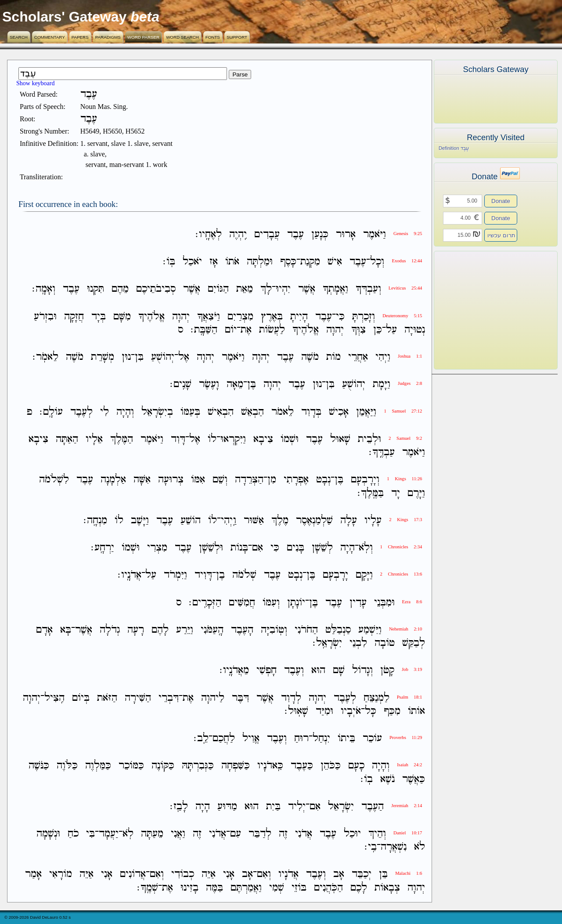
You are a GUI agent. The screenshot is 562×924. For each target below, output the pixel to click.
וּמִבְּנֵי (384, 603)
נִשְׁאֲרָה (394, 847)
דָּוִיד (203, 575)
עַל (391, 330)
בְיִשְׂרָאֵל (157, 412)
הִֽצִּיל (54, 698)
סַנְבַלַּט (338, 630)
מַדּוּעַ (227, 806)
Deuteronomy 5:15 (402, 316)
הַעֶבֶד (373, 806)
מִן (272, 480)
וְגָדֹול (362, 671)
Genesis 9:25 (408, 234)
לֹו (212, 439)
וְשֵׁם (220, 480)
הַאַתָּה (67, 439)
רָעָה (136, 630)
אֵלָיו (94, 439)
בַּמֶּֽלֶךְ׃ (371, 493)
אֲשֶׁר (307, 289)
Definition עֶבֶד (454, 148)
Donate (501, 201)
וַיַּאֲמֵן (366, 412)
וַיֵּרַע (185, 630)
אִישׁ (335, 262)
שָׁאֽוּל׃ (296, 711)
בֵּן (383, 875)
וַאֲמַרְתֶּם (246, 888)
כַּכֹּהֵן (331, 766)
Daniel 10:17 (408, 833)
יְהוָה (181, 317)
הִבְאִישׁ (221, 412)
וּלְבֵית (369, 439)
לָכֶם (359, 888)
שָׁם (339, 671)
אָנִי (229, 875)
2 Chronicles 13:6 (401, 574)
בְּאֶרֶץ (272, 317)
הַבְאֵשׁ (252, 412)
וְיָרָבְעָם (365, 480)
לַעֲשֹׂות (272, 330)
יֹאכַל (192, 262)
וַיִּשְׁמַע (370, 630)
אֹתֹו (232, 262)
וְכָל (377, 262)
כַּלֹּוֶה (67, 766)
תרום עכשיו (501, 235)
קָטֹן (387, 671)
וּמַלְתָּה (260, 262)
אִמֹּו (198, 480)
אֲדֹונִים (133, 875)
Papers (80, 37)
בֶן (220, 575)
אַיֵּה (209, 875)
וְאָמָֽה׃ (44, 289)
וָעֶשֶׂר (209, 385)
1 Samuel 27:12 (403, 411)
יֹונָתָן (296, 603)
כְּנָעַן (320, 234)
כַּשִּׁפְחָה (236, 766)
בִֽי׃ (371, 847)
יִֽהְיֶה (238, 234)
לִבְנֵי (358, 643)
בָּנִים (295, 548)
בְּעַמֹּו (190, 412)
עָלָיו (373, 520)
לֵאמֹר (283, 412)
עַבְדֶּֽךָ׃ (382, 452)
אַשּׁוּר (254, 520)
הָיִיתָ (299, 317)
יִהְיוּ (283, 289)
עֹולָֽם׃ (51, 412)
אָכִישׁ (339, 412)
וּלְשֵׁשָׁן (211, 548)
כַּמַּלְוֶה (98, 766)
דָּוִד (178, 439)
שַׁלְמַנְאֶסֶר (314, 520)
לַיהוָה (213, 698)
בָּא (66, 630)
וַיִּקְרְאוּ (233, 439)
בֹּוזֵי (299, 888)
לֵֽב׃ (201, 738)
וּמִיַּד (324, 711)
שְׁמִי (277, 888)
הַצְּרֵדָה (249, 480)
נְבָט (323, 480)
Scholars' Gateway (64, 17)
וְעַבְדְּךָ (368, 289)
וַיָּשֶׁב (140, 520)
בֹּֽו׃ (169, 262)
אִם (258, 548)
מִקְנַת (310, 262)
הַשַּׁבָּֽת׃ (204, 330)
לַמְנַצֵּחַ (376, 698)
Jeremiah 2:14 (407, 806)
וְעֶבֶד (294, 671)
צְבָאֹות (387, 888)
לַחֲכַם (224, 738)
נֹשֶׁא (387, 779)
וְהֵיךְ (377, 834)
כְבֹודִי (183, 875)
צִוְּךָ (358, 330)
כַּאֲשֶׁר (414, 779)
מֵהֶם (120, 289)
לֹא (420, 847)
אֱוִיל (251, 738)
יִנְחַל (321, 738)
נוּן (126, 357)
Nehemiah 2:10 (405, 629)
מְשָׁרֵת (103, 357)
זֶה (283, 834)
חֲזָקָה (74, 317)
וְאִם (264, 875)
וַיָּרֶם (416, 493)
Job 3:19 (412, 669)
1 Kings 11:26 (404, 479)
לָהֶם (160, 630)
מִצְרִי (157, 548)
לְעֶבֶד (81, 412)
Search (19, 37)
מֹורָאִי (61, 875)
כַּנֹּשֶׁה (39, 766)
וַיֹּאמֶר (375, 234)
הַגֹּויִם (218, 289)
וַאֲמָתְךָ (335, 289)
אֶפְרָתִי (296, 480)
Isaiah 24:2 (409, 765)
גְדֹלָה (110, 630)
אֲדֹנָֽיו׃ (130, 575)
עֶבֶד (295, 234)
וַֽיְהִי (229, 520)
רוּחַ (301, 738)
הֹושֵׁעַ (191, 520)
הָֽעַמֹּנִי (212, 630)
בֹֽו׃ (367, 779)
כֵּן (378, 330)
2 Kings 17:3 (405, 520)
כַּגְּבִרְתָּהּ (198, 766)
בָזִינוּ (189, 888)
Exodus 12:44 (407, 261)
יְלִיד (297, 806)
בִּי (90, 834)
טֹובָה (385, 643)
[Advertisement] (483, 310)
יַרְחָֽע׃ (103, 548)
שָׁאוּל (340, 439)
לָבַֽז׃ (179, 806)
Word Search (182, 37)
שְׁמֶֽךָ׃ (148, 888)
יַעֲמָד (109, 834)
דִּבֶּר (240, 698)
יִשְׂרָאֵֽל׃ (327, 643)
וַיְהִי (383, 357)
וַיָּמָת (382, 385)
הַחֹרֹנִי (306, 630)
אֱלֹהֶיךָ (151, 317)
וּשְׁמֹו (290, 439)
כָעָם (356, 766)
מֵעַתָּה (152, 834)
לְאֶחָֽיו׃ (209, 234)
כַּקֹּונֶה (163, 766)
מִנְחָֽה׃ (95, 520)
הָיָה (348, 548)
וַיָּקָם (364, 575)
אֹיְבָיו (351, 711)
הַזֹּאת (107, 698)
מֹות (333, 357)
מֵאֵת (245, 289)
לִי (104, 412)
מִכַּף (392, 711)
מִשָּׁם (122, 317)
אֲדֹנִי (304, 834)
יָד (396, 493)
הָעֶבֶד (242, 630)
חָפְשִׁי (267, 671)
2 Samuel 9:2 (405, 438)
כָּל (371, 711)
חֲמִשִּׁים (242, 603)
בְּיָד (99, 317)
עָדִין (358, 603)
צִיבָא (263, 439)
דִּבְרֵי (169, 698)
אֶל (184, 357)
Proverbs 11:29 (406, 737)
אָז (214, 262)
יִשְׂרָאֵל (341, 806)
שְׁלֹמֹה (244, 575)
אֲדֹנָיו (288, 875)
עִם (236, 834)
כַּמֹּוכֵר (131, 766)
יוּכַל (352, 834)
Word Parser (143, 37)
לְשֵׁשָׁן (322, 548)
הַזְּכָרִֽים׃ (205, 603)
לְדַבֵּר (260, 834)
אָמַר (33, 875)
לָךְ (266, 289)
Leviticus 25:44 (405, 288)
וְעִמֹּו (271, 603)
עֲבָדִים (267, 234)
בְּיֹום (81, 698)
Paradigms (108, 37)
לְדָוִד (291, 698)
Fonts (213, 37)
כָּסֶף (288, 262)
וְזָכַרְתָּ (364, 317)
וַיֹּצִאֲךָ (209, 317)
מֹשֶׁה (310, 357)
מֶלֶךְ (280, 520)
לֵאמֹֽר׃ (45, 357)
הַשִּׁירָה (138, 698)
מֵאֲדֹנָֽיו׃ (234, 671)
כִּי (340, 317)
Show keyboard (36, 83)
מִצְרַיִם (240, 317)
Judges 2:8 (410, 383)
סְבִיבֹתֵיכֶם (156, 289)
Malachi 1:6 (409, 873)
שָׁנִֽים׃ (181, 385)
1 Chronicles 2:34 (401, 547)
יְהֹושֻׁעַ (163, 357)
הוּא (318, 671)
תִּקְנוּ (95, 289)
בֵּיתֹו (346, 738)
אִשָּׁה (142, 480)
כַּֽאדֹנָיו (270, 766)
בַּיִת (273, 806)
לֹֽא (128, 834)
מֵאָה (235, 385)
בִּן (139, 357)
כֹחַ (73, 834)
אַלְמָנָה (113, 480)
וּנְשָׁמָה (48, 834)
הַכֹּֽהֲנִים (328, 888)
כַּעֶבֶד (302, 766)
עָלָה (349, 520)
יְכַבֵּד (362, 875)
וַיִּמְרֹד (175, 575)
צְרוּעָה (171, 480)
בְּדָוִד (311, 412)
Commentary (50, 37)
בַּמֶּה (214, 888)
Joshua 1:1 (410, 356)
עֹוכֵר (372, 738)
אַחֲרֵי (358, 357)
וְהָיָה (125, 412)
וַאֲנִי (178, 834)
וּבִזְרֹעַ (45, 317)
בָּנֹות (239, 548)
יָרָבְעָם (335, 575)
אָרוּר (346, 234)
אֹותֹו (416, 711)
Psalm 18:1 (410, 697)
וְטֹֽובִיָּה (274, 630)
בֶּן (252, 385)
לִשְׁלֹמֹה (54, 480)
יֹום (231, 330)
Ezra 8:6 (412, 602)
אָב (339, 875)
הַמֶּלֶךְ (122, 439)
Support (237, 37)
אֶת (246, 330)
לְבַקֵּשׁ (414, 643)
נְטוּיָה (415, 330)
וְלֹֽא (366, 548)
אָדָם (44, 630)
